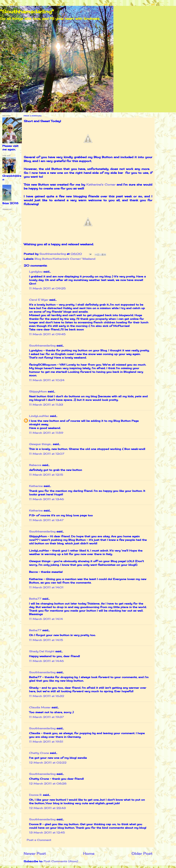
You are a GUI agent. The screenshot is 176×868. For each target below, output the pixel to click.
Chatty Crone (39, 753)
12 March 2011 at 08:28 (48, 784)
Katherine (36, 486)
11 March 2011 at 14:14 (46, 619)
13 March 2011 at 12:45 (47, 833)
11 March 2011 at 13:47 (46, 520)
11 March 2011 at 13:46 (46, 499)
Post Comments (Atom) (61, 861)
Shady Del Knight (42, 651)
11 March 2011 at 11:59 (46, 433)
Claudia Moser (40, 707)
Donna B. (35, 795)
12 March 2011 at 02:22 (48, 763)
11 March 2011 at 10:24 (47, 380)
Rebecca (35, 465)
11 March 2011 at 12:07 (47, 454)
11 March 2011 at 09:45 (47, 334)
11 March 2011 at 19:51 (46, 742)
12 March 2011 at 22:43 (47, 808)
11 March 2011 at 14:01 (46, 587)
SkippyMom (38, 391)
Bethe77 (35, 599)
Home (89, 853)
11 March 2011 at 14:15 (46, 640)
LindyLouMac (39, 416)
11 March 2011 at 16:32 (47, 696)
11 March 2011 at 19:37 (46, 717)
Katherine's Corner (101, 185)
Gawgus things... (40, 444)
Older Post (142, 853)
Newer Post (35, 853)
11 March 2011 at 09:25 (47, 288)
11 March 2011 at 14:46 (46, 661)
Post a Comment (39, 840)
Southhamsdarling (42, 346)
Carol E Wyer (39, 300)
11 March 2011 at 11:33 (46, 405)
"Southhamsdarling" (27, 11)
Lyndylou (36, 272)
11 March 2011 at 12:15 (46, 475)
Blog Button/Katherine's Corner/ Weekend (65, 259)
